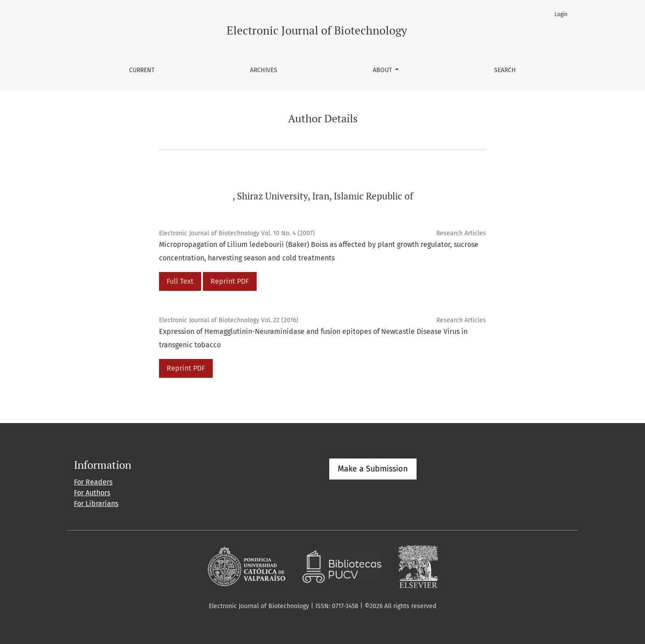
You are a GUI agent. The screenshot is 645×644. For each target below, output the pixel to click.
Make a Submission (373, 469)
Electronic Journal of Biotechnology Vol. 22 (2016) (229, 320)
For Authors (92, 493)
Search (505, 70)
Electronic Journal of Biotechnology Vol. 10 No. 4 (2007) (237, 233)
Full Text (180, 281)
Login (561, 14)
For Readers (93, 482)
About (383, 70)
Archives (264, 70)
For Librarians (96, 504)
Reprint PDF (230, 281)
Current (142, 70)
